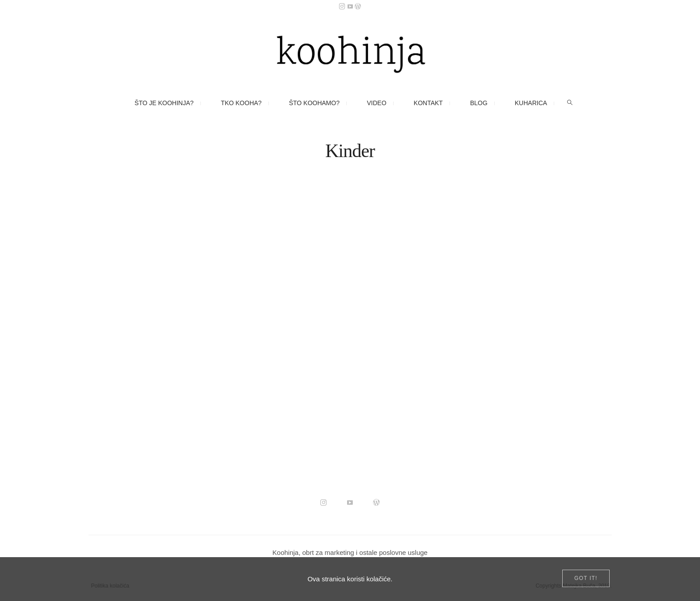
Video (377, 103)
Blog (479, 103)
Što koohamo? (314, 103)
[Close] (586, 578)
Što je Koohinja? (164, 103)
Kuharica (531, 103)
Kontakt (428, 103)
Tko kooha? (241, 103)
